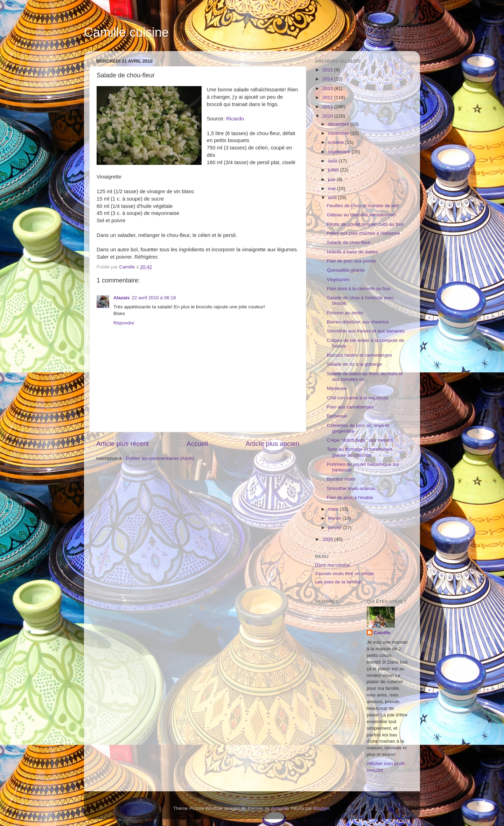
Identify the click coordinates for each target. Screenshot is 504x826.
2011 (328, 107)
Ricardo (235, 119)
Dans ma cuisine (332, 565)
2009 (328, 539)
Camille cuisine (126, 32)
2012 (328, 97)
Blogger (322, 808)
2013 (328, 88)
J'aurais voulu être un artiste (344, 573)
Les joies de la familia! (338, 582)
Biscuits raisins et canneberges (359, 355)
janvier (336, 528)
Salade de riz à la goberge (355, 364)
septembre (340, 152)
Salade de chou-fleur (349, 242)
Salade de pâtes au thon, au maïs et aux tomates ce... (365, 376)
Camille (382, 633)
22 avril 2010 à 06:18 (154, 298)
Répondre (124, 323)
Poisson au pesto (345, 313)
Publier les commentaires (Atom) (160, 458)
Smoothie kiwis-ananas (351, 488)
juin (332, 179)
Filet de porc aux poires (351, 261)
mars (334, 509)
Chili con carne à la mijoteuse (358, 398)
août (333, 161)
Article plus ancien (272, 444)
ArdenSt (279, 808)
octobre (337, 142)
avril (333, 198)
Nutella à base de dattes (352, 252)
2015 (328, 70)
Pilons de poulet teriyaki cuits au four (365, 224)
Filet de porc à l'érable (350, 498)
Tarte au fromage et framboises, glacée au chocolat (360, 452)
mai (332, 188)
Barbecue (337, 416)
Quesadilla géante (346, 270)
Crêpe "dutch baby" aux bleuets (360, 440)
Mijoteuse (337, 388)
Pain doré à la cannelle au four (359, 289)
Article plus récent (122, 444)
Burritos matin (341, 479)
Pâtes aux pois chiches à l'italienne (363, 233)
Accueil (197, 444)
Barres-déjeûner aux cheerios (358, 322)
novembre (339, 133)
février (335, 518)
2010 (328, 116)
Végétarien (338, 279)
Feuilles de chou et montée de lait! (363, 206)
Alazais (122, 298)
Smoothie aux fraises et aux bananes (366, 331)
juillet (334, 170)
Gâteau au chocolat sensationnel (361, 215)
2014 (328, 79)
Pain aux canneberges (350, 407)
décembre (339, 124)
